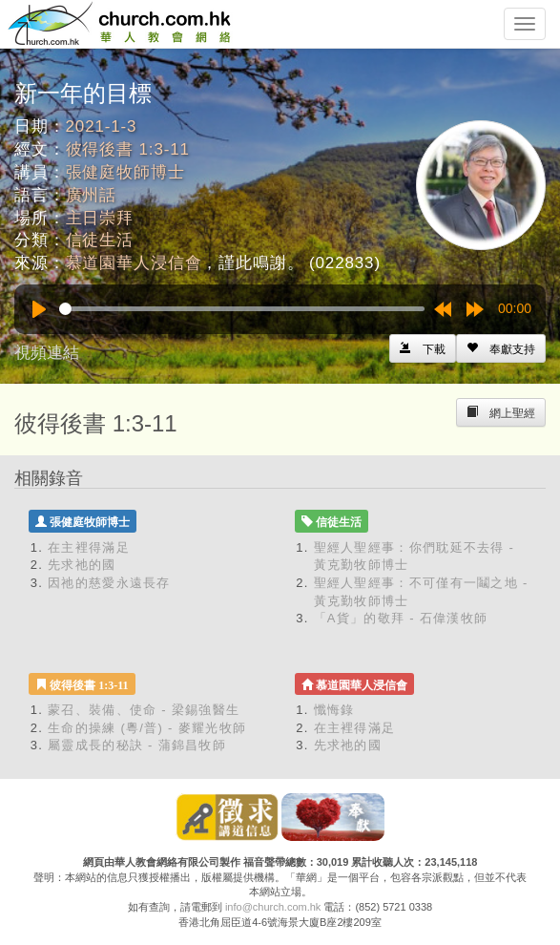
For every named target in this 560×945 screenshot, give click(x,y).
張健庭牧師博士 (125, 172)
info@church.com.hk (273, 907)
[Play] (39, 309)
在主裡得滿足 (89, 547)
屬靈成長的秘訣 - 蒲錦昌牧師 (137, 745)
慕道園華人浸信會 (134, 263)
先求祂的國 (82, 565)
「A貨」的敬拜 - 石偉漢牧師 (401, 618)
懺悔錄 (334, 710)
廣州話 (92, 195)
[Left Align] (501, 348)
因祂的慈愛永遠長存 (109, 583)
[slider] (242, 309)
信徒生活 (100, 240)
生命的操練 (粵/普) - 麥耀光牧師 (147, 728)
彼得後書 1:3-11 (128, 149)
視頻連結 (47, 353)
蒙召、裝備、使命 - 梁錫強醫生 (144, 710)
